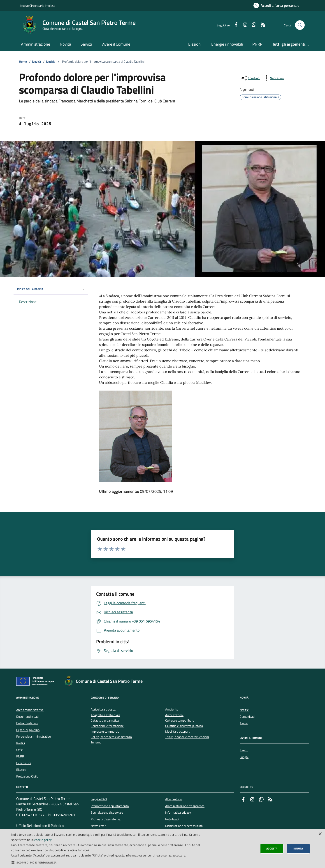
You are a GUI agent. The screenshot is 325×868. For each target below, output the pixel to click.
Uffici (20, 750)
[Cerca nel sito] (300, 25)
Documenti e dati (27, 717)
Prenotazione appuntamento (110, 806)
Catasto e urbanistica (105, 721)
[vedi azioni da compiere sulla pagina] (274, 78)
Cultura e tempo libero (180, 721)
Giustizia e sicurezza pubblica (184, 726)
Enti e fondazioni (27, 723)
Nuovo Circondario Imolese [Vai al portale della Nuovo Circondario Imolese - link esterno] (38, 6)
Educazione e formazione (107, 726)
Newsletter (98, 826)
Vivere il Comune (116, 44)
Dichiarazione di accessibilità (184, 826)
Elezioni (195, 44)
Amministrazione (36, 44)
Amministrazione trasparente (185, 806)
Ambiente (172, 709)
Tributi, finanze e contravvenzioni (187, 737)
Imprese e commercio (105, 732)
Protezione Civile (27, 776)
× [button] (320, 834)
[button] (109, 862)
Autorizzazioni (174, 715)
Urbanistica (24, 763)
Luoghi (244, 757)
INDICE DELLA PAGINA (51, 289)
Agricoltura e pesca (103, 709)
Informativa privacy (178, 812)
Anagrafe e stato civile (105, 715)
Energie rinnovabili (227, 44)
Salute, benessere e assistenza (111, 737)
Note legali (172, 819)
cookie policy (43, 840)
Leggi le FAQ (99, 799)
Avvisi (244, 723)
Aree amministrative (30, 710)
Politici (21, 743)
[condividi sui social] (250, 78)
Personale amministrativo (34, 736)
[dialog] (162, 849)
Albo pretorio (174, 799)
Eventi (244, 750)
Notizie (51, 62)
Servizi (86, 44)
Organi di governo (28, 730)
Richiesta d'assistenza (106, 819)
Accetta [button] (272, 848)
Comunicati (247, 717)
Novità (65, 44)
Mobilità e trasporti (178, 732)
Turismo (96, 742)
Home (23, 62)
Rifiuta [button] (298, 848)
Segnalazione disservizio (107, 812)
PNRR (257, 44)
